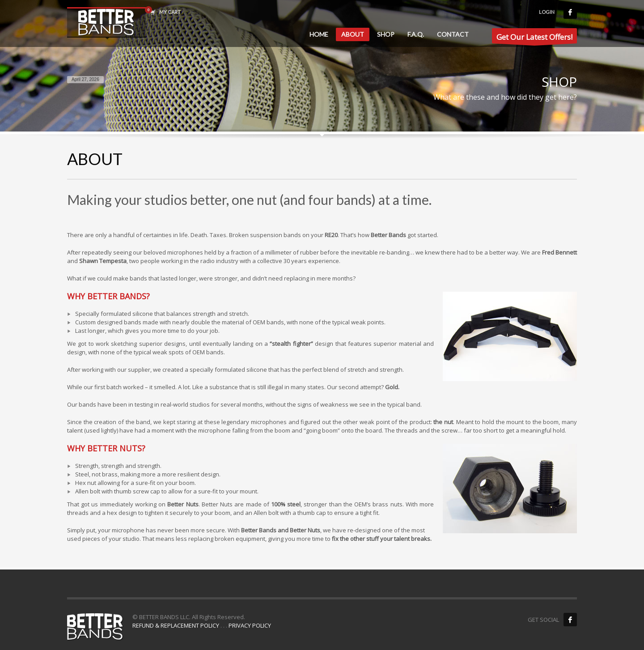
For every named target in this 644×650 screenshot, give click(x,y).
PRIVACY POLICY (250, 625)
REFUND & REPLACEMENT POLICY (176, 625)
